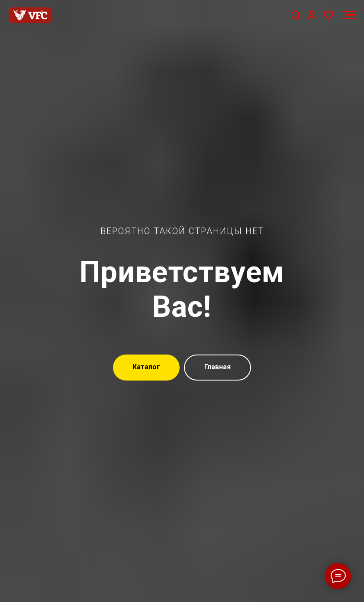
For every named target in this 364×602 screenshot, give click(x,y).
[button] (296, 15)
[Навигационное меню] (349, 15)
